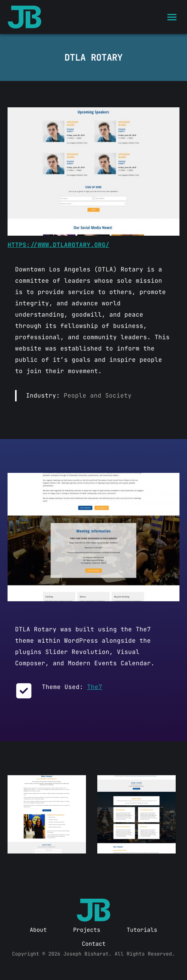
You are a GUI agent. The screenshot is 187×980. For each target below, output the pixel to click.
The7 (95, 687)
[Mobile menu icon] (172, 17)
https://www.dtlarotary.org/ (58, 245)
